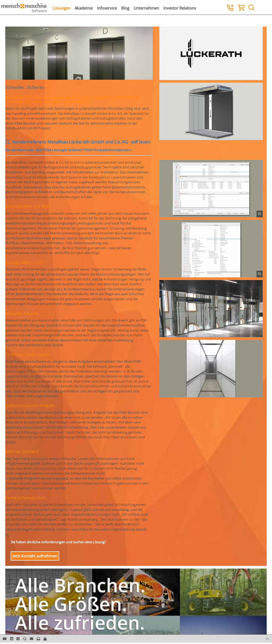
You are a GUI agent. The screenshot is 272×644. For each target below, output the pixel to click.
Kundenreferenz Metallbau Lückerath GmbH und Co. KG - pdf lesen (78, 142)
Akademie (84, 8)
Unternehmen (146, 8)
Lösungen (61, 8)
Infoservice (107, 8)
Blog (125, 8)
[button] (45, 639)
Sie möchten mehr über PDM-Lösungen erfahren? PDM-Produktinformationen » (68, 150)
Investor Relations (180, 8)
